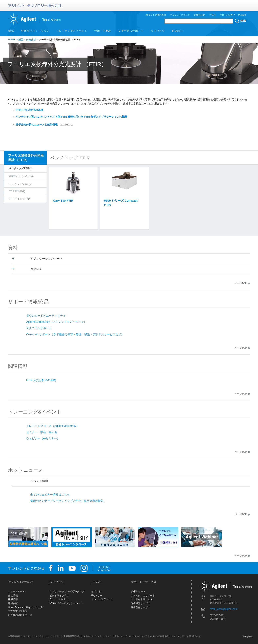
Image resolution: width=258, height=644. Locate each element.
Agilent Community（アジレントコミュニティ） (56, 322)
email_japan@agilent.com (224, 609)
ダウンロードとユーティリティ (46, 316)
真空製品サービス (140, 607)
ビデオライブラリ (59, 596)
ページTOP (242, 283)
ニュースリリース (55, 636)
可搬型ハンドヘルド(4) (21, 176)
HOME (12, 40)
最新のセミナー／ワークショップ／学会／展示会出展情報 (67, 501)
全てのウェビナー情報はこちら (50, 495)
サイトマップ (177, 636)
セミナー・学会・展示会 (42, 432)
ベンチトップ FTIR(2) (21, 168)
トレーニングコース (102, 599)
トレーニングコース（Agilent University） (53, 426)
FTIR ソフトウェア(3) (21, 184)
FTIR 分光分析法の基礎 (41, 380)
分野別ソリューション (35, 31)
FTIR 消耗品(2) (17, 191)
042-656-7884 (217, 619)
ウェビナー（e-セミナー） (43, 438)
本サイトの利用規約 (156, 15)
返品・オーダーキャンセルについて (131, 636)
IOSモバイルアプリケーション (66, 603)
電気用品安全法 (73, 636)
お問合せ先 (199, 15)
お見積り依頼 (14, 636)
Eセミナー (97, 596)
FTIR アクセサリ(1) (19, 199)
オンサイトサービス (142, 599)
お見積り (177, 31)
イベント (96, 591)
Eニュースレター (59, 599)
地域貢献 (13, 603)
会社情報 (13, 596)
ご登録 (212, 15)
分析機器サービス (140, 603)
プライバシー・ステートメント (97, 636)
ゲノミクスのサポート (143, 596)
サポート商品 (103, 31)
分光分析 (31, 40)
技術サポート (138, 591)
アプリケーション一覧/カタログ (67, 591)
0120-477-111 (217, 615)
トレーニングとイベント (72, 31)
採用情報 (13, 599)
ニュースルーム (17, 591)
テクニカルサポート (131, 31)
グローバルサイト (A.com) (233, 15)
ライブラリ (158, 31)
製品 (11, 31)
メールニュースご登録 (33, 636)
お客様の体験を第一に (20, 615)
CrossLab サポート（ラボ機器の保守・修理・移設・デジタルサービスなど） (75, 334)
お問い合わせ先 (194, 636)
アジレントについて (180, 15)
